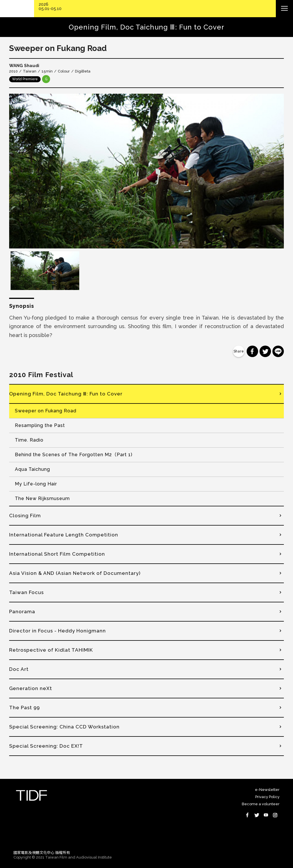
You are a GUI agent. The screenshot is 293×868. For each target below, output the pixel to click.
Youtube (266, 815)
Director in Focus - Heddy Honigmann (58, 631)
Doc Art (19, 669)
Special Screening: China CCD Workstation (64, 727)
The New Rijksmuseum (42, 498)
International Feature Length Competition (64, 535)
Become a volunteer (261, 804)
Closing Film (25, 516)
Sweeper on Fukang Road (46, 411)
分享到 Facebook (252, 351)
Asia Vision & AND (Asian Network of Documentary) (75, 573)
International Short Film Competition (57, 554)
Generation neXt (31, 688)
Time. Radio (29, 440)
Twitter (257, 815)
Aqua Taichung (32, 469)
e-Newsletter (267, 790)
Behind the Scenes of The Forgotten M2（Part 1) (74, 455)
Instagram (275, 815)
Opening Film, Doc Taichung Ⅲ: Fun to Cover (66, 394)
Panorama (22, 612)
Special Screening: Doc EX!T (46, 746)
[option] (146, 171)
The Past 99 (24, 708)
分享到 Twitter (265, 351)
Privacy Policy (267, 797)
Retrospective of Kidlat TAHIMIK (51, 650)
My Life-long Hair (36, 484)
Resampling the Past (40, 425)
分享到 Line (278, 351)
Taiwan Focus (26, 592)
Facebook (248, 815)
